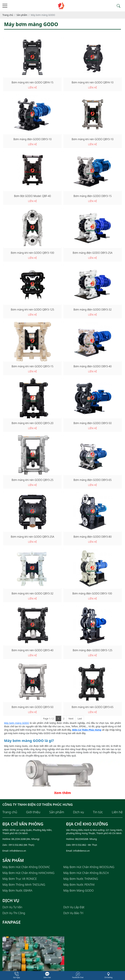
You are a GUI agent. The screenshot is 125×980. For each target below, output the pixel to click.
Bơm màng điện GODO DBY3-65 (92, 480)
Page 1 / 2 (48, 719)
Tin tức (98, 812)
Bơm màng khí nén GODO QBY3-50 (32, 707)
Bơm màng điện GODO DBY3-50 (92, 423)
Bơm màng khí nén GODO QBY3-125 (33, 310)
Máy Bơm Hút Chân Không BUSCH (86, 873)
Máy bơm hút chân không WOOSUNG (89, 867)
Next (71, 719)
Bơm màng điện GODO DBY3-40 (92, 366)
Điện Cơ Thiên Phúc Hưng (87, 730)
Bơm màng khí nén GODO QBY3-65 (93, 707)
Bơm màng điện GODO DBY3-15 (92, 196)
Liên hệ (117, 812)
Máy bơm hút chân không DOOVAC (26, 867)
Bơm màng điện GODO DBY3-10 (32, 139)
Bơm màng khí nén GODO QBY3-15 (32, 366)
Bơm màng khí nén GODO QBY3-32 (32, 593)
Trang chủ (10, 812)
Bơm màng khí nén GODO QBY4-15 (32, 82)
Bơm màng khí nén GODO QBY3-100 (33, 253)
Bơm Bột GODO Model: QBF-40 (32, 196)
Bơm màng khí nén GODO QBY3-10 (93, 139)
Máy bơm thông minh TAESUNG (24, 885)
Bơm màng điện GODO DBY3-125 (93, 650)
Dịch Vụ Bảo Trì (73, 913)
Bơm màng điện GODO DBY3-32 (92, 310)
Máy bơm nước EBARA (17, 890)
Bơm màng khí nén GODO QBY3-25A (32, 537)
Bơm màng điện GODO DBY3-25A (93, 253)
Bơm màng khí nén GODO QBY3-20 (32, 423)
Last (80, 719)
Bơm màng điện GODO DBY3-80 (92, 537)
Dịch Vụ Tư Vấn (12, 907)
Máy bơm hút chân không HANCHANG (28, 873)
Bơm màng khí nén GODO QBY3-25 (32, 480)
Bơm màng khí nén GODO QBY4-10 (93, 82)
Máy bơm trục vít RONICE (20, 879)
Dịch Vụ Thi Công (14, 913)
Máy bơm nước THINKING (81, 879)
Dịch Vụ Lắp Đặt (74, 907)
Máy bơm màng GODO (17, 723)
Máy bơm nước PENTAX (79, 885)
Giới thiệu (33, 812)
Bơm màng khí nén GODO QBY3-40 (32, 650)
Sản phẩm (57, 812)
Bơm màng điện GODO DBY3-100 (93, 593)
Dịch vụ (79, 812)
